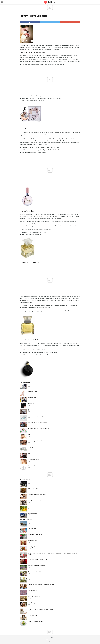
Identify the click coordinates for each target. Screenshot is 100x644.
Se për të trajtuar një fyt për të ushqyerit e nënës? (41, 609)
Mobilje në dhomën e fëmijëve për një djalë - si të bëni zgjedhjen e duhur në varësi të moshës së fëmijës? (52, 554)
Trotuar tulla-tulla (32, 590)
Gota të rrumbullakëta (34, 460)
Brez (29, 453)
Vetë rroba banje (32, 528)
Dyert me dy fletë (32, 541)
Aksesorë (26, 13)
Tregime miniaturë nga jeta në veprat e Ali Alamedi (41, 584)
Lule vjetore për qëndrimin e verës (37, 566)
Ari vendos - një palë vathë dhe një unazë (39, 429)
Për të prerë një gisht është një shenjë (38, 559)
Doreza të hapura (32, 391)
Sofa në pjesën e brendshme (35, 578)
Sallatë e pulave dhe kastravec (36, 622)
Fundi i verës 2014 (32, 615)
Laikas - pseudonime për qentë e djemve (38, 522)
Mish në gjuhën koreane (34, 547)
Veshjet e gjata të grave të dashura (37, 501)
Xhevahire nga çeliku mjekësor (36, 441)
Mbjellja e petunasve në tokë (35, 534)
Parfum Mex (31, 404)
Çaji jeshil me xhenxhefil (34, 597)
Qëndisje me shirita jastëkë (35, 572)
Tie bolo (30, 385)
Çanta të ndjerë (32, 410)
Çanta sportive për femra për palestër (38, 422)
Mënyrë (21, 13)
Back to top (50, 637)
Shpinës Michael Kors (33, 482)
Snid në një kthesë (33, 397)
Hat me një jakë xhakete (34, 435)
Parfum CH (31, 447)
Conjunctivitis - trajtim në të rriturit (37, 495)
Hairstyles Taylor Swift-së (34, 603)
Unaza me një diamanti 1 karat (36, 466)
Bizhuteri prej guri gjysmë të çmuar (37, 416)
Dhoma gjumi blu (32, 513)
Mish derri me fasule (33, 488)
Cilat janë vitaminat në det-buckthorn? (38, 507)
